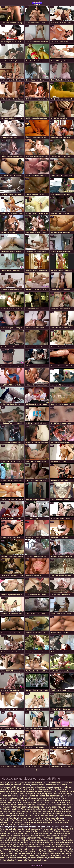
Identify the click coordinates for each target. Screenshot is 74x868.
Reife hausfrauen (19, 816)
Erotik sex (11, 789)
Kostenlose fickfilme (9, 787)
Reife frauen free (37, 836)
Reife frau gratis (18, 842)
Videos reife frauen (20, 798)
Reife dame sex (52, 842)
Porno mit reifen (46, 845)
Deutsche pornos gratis (40, 798)
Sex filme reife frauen (22, 820)
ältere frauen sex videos (27, 856)
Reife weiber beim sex (58, 858)
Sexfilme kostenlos (29, 796)
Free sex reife (21, 860)
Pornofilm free (25, 818)
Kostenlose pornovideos (50, 796)
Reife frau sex (6, 802)
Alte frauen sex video (21, 785)
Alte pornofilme (49, 794)
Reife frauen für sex (54, 818)
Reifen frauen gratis (9, 845)
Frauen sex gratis (65, 849)
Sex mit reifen (37, 3)
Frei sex (49, 805)
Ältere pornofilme (29, 809)
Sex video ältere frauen (26, 849)
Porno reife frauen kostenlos (13, 805)
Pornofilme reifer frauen (54, 853)
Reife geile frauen (23, 783)
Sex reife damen (64, 816)
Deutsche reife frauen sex (34, 811)
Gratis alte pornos (64, 847)
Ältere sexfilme (64, 794)
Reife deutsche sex (16, 838)
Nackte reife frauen (38, 807)
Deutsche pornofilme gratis (46, 802)
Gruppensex (38, 820)
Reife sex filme (49, 847)
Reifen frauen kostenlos (52, 838)
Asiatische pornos (34, 853)
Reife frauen (25, 825)
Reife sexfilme (7, 822)
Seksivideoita (55, 783)
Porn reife (50, 800)
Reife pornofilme (20, 840)
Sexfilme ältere (7, 851)
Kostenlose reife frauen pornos (14, 807)
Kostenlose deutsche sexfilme (23, 791)
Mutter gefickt (7, 783)
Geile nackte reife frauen (25, 822)
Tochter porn (63, 829)
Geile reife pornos (47, 856)
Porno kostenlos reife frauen (35, 814)
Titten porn (65, 802)
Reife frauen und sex (47, 791)
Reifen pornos (66, 842)
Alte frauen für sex (53, 840)
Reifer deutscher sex (37, 860)
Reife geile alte (7, 860)
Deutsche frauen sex (63, 805)
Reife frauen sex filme (10, 809)
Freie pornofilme (48, 829)
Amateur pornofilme (23, 802)
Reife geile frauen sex (49, 851)
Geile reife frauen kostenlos (50, 822)
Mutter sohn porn (40, 783)
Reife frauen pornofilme (30, 794)
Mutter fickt (33, 816)
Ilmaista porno (38, 785)
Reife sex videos (7, 849)
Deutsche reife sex (15, 847)
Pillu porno (25, 787)
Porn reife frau (52, 836)
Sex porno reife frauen (37, 858)
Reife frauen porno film (16, 858)
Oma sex (65, 809)
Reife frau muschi (33, 847)
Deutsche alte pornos (41, 787)
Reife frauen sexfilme (10, 796)
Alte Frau (49, 820)
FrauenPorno (39, 818)
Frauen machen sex (16, 853)
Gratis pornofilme (66, 791)
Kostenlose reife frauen (11, 811)
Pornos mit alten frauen (49, 809)
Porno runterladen (9, 818)
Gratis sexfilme (56, 814)
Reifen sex (16, 829)
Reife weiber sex (61, 820)
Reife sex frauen (24, 789)
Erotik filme (37, 831)
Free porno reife (36, 840)
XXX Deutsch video (9, 794)
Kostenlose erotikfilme (56, 785)
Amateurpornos (62, 800)
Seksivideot (6, 820)
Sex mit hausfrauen (56, 811)
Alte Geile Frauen (18, 800)
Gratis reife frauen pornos (59, 807)
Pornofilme (5, 829)
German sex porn (22, 831)
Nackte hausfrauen (13, 814)
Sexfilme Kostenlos (36, 805)
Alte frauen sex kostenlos (26, 851)
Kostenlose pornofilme (43, 789)
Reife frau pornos (48, 816)
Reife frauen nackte (47, 849)
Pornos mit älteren (35, 800)
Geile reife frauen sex (28, 845)
